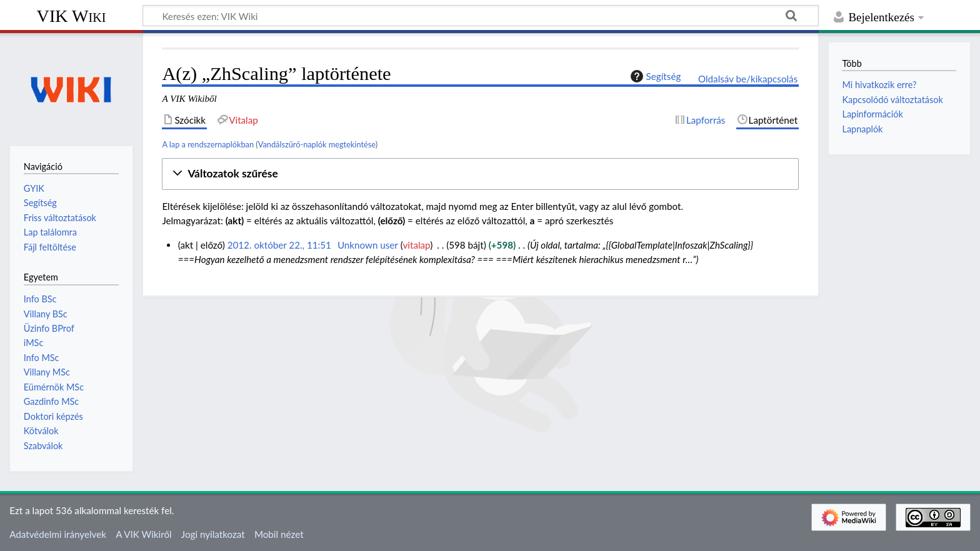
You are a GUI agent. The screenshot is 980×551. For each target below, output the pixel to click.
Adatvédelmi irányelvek (58, 534)
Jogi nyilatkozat (213, 534)
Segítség (654, 76)
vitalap (417, 245)
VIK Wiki (72, 16)
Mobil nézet (279, 534)
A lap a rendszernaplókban (208, 144)
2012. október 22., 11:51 (279, 245)
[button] (480, 174)
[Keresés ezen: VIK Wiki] (481, 16)
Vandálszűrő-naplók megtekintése (317, 144)
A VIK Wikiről (143, 534)
